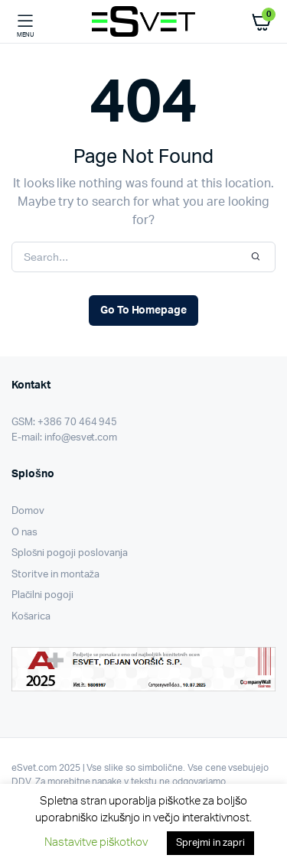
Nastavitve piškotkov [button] (96, 842)
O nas (24, 533)
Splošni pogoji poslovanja (70, 553)
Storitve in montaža (55, 575)
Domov (28, 511)
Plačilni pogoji (42, 595)
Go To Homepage (144, 310)
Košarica (31, 617)
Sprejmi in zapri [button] (210, 843)
